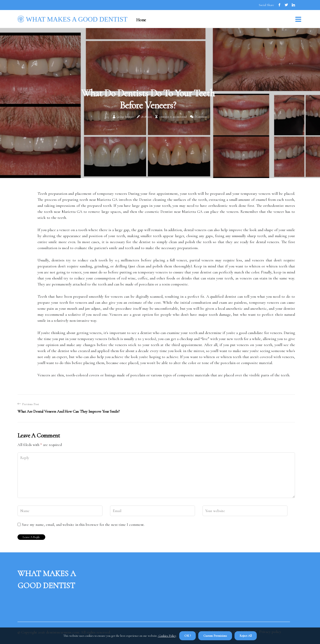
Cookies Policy (167, 636)
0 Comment (201, 117)
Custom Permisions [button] (215, 636)
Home (141, 20)
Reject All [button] (246, 636)
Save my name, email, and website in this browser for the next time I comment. (83, 525)
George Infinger (125, 117)
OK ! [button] (187, 636)
